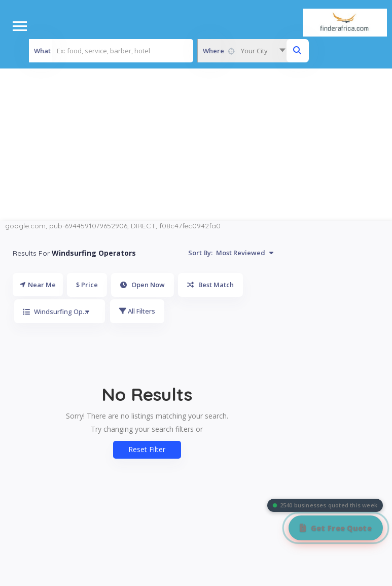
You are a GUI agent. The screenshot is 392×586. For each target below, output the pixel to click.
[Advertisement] (196, 145)
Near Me (38, 285)
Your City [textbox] (254, 51)
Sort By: (231, 253)
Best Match (210, 285)
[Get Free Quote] (336, 528)
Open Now (142, 285)
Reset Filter (147, 449)
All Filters (137, 311)
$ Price (87, 285)
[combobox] (244, 51)
